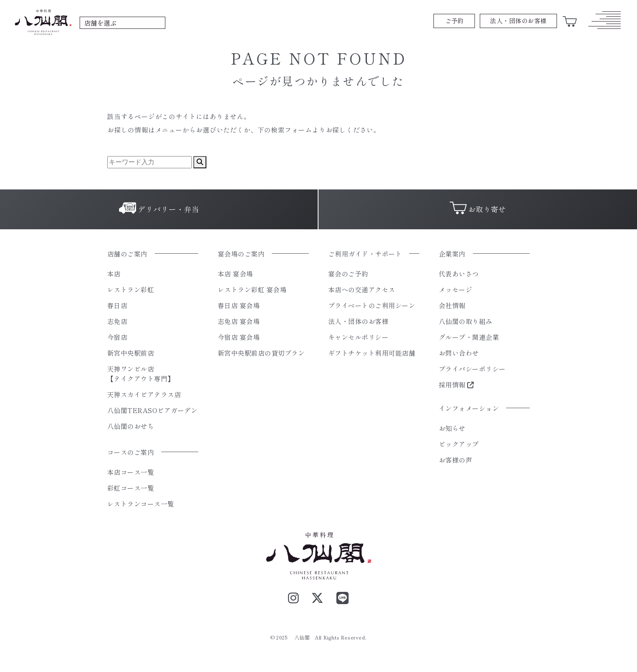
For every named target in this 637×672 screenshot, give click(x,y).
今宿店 (117, 337)
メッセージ (455, 289)
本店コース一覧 (131, 472)
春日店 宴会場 (239, 305)
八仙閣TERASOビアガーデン (152, 410)
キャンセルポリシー (358, 337)
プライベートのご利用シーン (372, 305)
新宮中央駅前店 (131, 353)
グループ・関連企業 (469, 337)
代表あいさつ (459, 274)
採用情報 (456, 385)
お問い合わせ (459, 353)
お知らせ (452, 428)
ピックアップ (459, 444)
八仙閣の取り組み (466, 321)
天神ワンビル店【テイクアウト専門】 (141, 374)
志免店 (117, 321)
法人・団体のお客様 (358, 321)
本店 (114, 274)
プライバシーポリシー (472, 369)
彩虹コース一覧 (131, 488)
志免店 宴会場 (239, 321)
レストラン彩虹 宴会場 (252, 289)
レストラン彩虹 (131, 289)
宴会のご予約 (348, 274)
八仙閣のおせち (131, 426)
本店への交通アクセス (362, 289)
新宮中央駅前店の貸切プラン (261, 353)
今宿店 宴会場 (239, 337)
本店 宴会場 (235, 274)
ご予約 (454, 21)
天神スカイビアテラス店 (144, 394)
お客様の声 (455, 460)
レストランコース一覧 (141, 504)
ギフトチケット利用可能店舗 (372, 353)
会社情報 (452, 305)
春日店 (117, 305)
